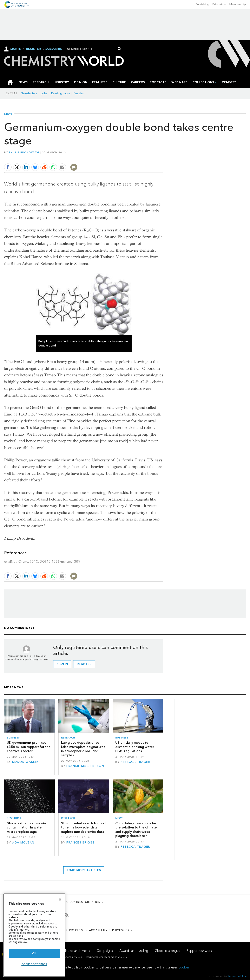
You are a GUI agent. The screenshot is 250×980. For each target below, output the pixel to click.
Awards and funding (134, 951)
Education (219, 4)
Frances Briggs (80, 843)
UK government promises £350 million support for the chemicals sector (29, 747)
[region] (34, 935)
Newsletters (29, 93)
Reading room (61, 93)
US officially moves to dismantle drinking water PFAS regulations (135, 747)
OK (34, 953)
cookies (184, 967)
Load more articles (84, 870)
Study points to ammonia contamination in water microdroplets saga (26, 827)
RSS (98, 902)
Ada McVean (23, 843)
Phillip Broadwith (24, 152)
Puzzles (79, 93)
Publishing (202, 4)
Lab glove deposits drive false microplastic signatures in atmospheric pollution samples (83, 749)
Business (13, 738)
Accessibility (98, 930)
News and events (78, 951)
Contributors (80, 902)
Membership (238, 4)
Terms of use (75, 930)
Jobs (44, 93)
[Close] (60, 899)
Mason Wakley (26, 762)
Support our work (199, 951)
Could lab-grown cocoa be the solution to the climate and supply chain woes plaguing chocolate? (136, 829)
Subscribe (54, 49)
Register (33, 49)
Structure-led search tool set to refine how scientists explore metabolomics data (84, 827)
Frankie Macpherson (85, 766)
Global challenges (167, 951)
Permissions (121, 930)
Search (120, 49)
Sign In (16, 49)
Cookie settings (34, 964)
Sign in (62, 664)
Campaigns (105, 951)
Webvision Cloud (238, 976)
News (8, 114)
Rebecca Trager (135, 762)
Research (68, 738)
